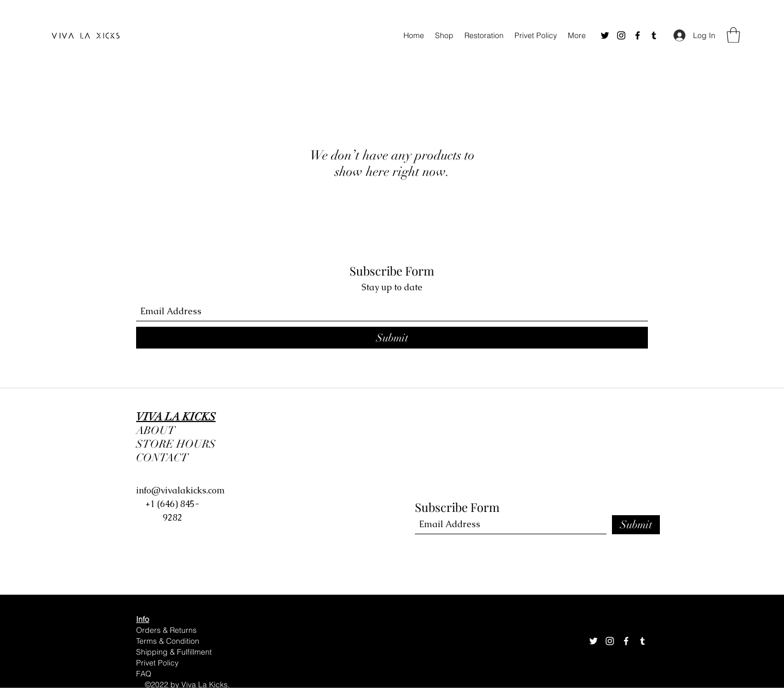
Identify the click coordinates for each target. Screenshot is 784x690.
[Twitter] (605, 35)
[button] (733, 35)
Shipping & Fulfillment (175, 652)
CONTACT (162, 458)
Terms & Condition (169, 641)
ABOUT (156, 431)
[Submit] (392, 338)
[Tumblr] (654, 35)
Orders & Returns (166, 630)
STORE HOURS (179, 444)
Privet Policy (157, 663)
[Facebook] (638, 35)
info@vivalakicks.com (180, 490)
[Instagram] (621, 35)
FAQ (144, 674)
